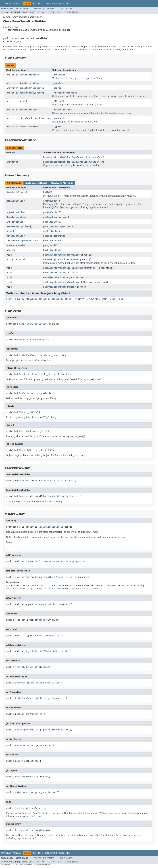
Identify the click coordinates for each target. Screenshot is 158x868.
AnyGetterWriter (29, 75)
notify (68, 299)
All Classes (66, 9)
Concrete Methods (62, 183)
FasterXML (28, 865)
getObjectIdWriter (54, 236)
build (46, 192)
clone (9, 299)
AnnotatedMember (29, 127)
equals (19, 299)
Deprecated (51, 3)
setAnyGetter (51, 255)
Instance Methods (36, 183)
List (22, 118)
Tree (40, 3)
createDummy (50, 201)
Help (69, 3)
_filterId (58, 101)
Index (62, 3)
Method (41, 12)
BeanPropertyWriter (31, 93)
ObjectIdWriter (29, 110)
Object (17, 41)
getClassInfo (51, 222)
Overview (6, 3)
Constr (31, 12)
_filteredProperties (65, 93)
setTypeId (49, 287)
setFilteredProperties (57, 268)
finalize (31, 299)
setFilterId (50, 273)
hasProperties (52, 250)
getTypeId (49, 245)
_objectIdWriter (62, 110)
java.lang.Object (12, 27)
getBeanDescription (55, 217)
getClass (44, 299)
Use (34, 3)
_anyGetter (59, 75)
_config (57, 88)
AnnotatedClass (16, 222)
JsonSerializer (16, 192)
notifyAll (81, 299)
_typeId (57, 127)
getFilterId (50, 231)
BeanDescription (29, 83)
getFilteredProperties (57, 226)
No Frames (49, 9)
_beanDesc (58, 83)
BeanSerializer (16, 201)
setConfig (49, 259)
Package (17, 3)
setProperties (52, 282)
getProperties (52, 241)
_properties (59, 118)
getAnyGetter (51, 212)
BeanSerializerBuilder (57, 157)
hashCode (57, 299)
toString (95, 299)
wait (105, 299)
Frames (38, 9)
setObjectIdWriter (54, 277)
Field (23, 12)
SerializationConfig (32, 88)
